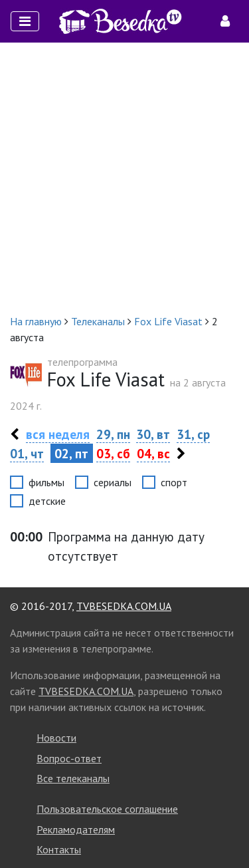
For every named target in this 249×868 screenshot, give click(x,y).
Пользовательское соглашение (107, 809)
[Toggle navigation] (25, 21)
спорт (174, 482)
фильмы (46, 482)
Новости (56, 738)
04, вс (153, 453)
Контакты (59, 849)
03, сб (113, 453)
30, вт (153, 434)
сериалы (113, 482)
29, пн (113, 434)
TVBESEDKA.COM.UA (124, 606)
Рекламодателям (76, 829)
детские (47, 501)
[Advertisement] (124, 178)
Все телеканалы (73, 778)
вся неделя (58, 434)
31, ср (193, 434)
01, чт (27, 453)
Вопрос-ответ (69, 758)
